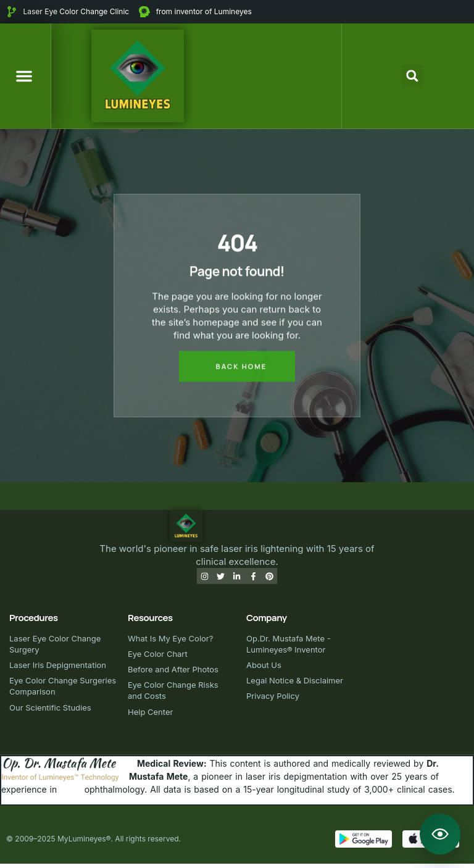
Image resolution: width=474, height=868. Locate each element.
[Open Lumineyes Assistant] (440, 834)
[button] (24, 76)
